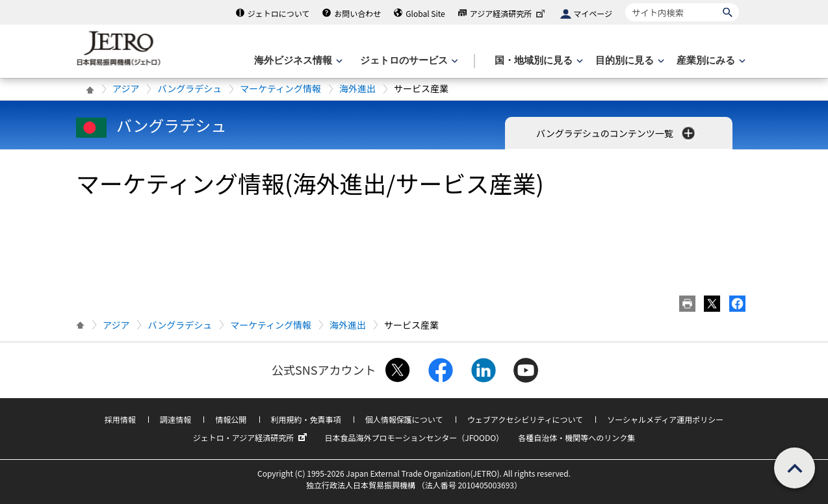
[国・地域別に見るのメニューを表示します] (537, 61)
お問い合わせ (357, 13)
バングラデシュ (189, 88)
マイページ (593, 13)
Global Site (425, 13)
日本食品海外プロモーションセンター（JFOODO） (414, 437)
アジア (126, 88)
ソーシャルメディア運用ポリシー (665, 419)
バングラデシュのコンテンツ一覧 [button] (617, 133)
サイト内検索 (625, 3)
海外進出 (357, 88)
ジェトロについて (279, 13)
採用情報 (120, 419)
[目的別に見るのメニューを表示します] (628, 61)
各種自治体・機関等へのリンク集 (576, 437)
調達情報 (175, 419)
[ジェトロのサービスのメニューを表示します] (408, 61)
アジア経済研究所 (509, 13)
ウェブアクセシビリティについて (525, 419)
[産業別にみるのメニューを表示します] (710, 61)
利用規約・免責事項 (306, 419)
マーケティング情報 (280, 88)
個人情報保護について (404, 419)
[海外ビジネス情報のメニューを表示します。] (297, 61)
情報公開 (231, 419)
